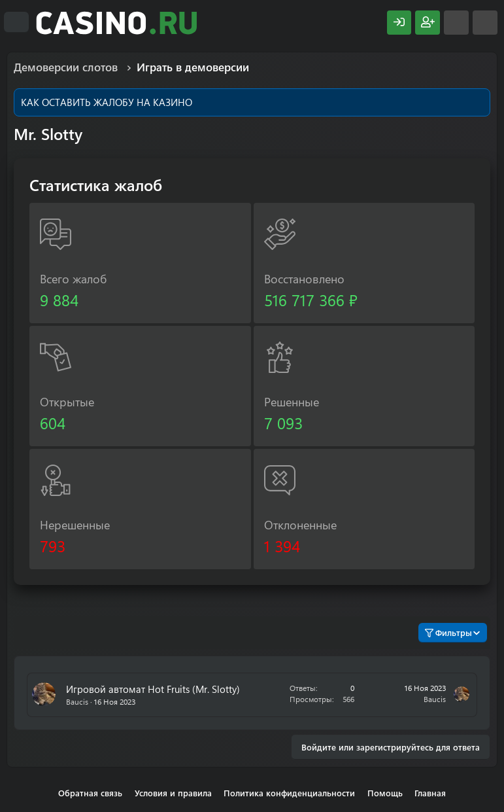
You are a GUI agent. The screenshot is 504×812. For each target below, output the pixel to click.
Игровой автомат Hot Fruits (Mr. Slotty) (153, 689)
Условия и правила (173, 793)
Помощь (385, 793)
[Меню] (16, 22)
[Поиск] (485, 23)
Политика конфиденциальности (289, 793)
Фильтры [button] (448, 632)
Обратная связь (90, 793)
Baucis (77, 701)
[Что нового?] (456, 23)
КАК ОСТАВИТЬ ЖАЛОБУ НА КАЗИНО (107, 102)
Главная (430, 793)
